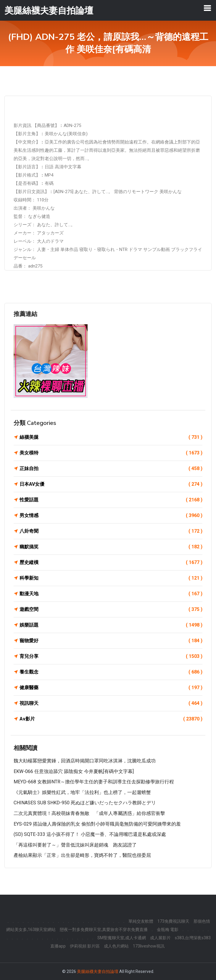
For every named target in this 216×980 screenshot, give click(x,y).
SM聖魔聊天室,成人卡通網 (122, 938)
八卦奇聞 (111, 531)
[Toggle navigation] (207, 8)
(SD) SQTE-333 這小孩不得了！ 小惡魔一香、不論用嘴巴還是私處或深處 (90, 834)
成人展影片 (160, 938)
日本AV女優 (111, 484)
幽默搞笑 (111, 547)
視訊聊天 (111, 703)
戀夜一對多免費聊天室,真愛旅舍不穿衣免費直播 (104, 930)
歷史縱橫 (111, 562)
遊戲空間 (111, 609)
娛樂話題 (111, 625)
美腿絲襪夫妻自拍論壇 (98, 971)
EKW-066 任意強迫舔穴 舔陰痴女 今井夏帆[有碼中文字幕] (74, 771)
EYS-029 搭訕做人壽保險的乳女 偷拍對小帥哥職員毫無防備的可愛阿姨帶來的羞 (97, 824)
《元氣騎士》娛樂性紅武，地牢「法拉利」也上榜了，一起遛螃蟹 (82, 792)
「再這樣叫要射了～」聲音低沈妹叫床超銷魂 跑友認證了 (75, 845)
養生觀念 (111, 672)
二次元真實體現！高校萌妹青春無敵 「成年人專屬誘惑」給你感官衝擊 (89, 813)
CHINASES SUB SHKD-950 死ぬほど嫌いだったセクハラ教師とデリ (85, 803)
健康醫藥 (111, 688)
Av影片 (111, 719)
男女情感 (111, 516)
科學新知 (111, 578)
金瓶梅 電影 (168, 930)
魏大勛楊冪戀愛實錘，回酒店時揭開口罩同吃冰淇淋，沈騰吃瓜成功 (85, 761)
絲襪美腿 (111, 437)
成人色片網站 (116, 946)
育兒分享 (111, 656)
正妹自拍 (111, 469)
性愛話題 (111, 500)
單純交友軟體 (141, 921)
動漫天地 (111, 594)
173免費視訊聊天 (173, 921)
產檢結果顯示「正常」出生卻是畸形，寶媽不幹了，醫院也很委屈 (82, 855)
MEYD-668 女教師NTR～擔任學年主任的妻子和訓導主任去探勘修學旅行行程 (94, 782)
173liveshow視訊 (149, 946)
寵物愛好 (111, 641)
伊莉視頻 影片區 (85, 946)
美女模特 (111, 453)
